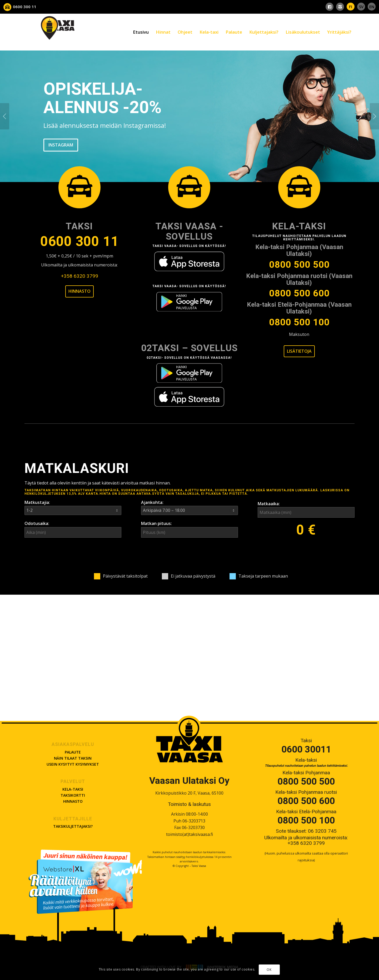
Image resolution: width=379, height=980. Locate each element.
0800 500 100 (299, 322)
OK (269, 970)
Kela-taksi (73, 789)
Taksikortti (73, 795)
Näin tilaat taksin (73, 758)
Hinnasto (79, 291)
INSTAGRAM (61, 143)
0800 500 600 (299, 294)
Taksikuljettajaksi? (73, 826)
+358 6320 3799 (79, 276)
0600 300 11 (79, 242)
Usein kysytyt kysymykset (73, 764)
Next (374, 116)
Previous (5, 116)
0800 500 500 (299, 265)
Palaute (73, 752)
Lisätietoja (299, 351)
